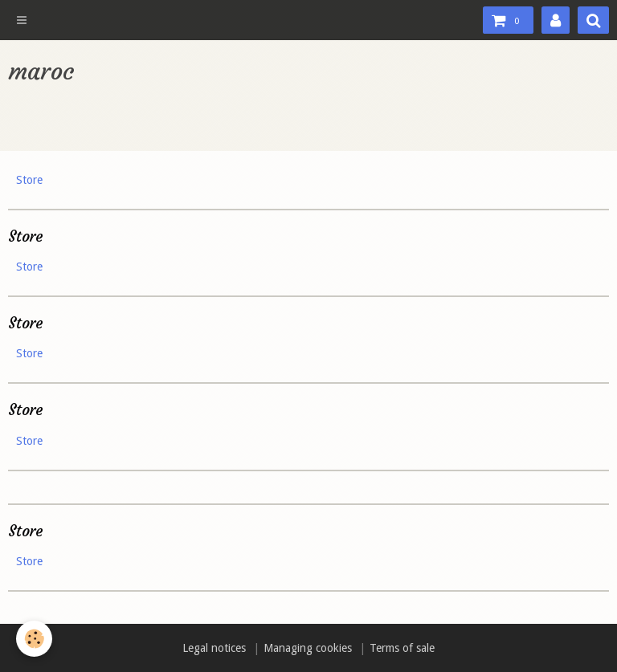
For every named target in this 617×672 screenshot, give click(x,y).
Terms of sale (402, 648)
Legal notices (214, 648)
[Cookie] (34, 639)
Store (29, 180)
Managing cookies (308, 648)
